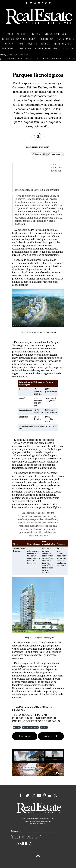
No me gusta (55, 154)
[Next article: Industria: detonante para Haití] (51, 736)
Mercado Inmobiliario (30, 727)
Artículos (44, 727)
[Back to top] (38, 856)
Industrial (17, 727)
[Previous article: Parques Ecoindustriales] (25, 736)
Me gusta (38, 154)
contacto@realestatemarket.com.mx (38, 821)
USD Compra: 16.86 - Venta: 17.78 (19, 59)
